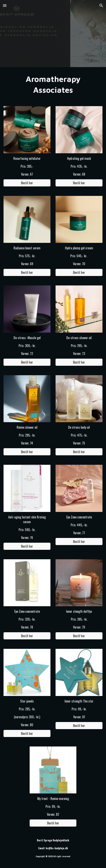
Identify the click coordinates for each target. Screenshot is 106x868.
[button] (5, 5)
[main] (53, 84)
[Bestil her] (27, 183)
